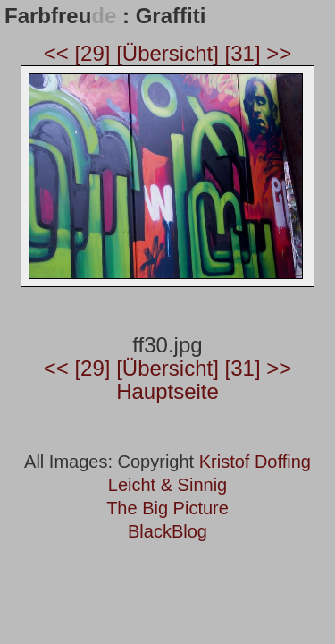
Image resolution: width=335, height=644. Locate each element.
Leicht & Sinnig (167, 485)
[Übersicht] (170, 53)
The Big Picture (167, 508)
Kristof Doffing (255, 462)
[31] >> (259, 53)
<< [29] (80, 53)
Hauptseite (167, 391)
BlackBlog (167, 531)
